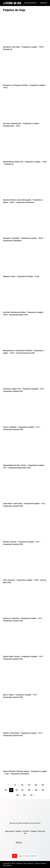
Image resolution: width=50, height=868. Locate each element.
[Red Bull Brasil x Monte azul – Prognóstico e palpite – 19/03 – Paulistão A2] (25, 146)
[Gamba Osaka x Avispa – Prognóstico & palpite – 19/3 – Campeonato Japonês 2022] (25, 641)
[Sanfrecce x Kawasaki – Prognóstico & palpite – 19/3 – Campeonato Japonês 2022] (25, 602)
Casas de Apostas (31, 3)
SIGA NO (19, 842)
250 (6, 790)
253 (22, 790)
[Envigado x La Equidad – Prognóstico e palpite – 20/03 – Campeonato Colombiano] (25, 222)
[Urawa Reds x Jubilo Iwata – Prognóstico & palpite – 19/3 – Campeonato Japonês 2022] (25, 488)
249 (43, 785)
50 (15, 785)
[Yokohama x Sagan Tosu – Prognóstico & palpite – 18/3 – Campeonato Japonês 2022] (25, 373)
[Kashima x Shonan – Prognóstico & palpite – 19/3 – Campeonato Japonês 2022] (25, 526)
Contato (18, 831)
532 (31, 795)
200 (36, 785)
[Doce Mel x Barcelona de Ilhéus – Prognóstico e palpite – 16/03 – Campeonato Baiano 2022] (25, 296)
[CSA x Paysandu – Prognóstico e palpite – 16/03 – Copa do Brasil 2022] (25, 564)
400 (43, 790)
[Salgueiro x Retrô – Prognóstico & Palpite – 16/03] (25, 261)
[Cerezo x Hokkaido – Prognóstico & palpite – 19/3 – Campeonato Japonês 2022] (25, 411)
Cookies (34, 831)
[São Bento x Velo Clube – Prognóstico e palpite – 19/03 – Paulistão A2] (25, 31)
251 (11, 790)
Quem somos (10, 831)
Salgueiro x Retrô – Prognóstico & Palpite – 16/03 (21, 276)
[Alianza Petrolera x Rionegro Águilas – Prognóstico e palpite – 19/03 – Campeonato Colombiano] (25, 755)
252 (17, 790)
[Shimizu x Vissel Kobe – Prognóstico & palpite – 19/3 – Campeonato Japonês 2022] (25, 717)
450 (17, 795)
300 (29, 790)
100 (22, 785)
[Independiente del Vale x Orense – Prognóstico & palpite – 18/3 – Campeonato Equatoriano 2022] (25, 449)
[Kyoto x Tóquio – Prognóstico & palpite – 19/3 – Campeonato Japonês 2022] (25, 679)
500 (24, 795)
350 (36, 790)
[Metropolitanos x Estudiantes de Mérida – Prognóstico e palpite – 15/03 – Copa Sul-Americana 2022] (25, 335)
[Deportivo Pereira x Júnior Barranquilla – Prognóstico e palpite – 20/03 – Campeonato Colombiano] (25, 184)
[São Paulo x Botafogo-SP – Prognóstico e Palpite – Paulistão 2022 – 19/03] (25, 108)
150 (29, 785)
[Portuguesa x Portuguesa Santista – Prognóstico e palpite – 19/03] (25, 69)
